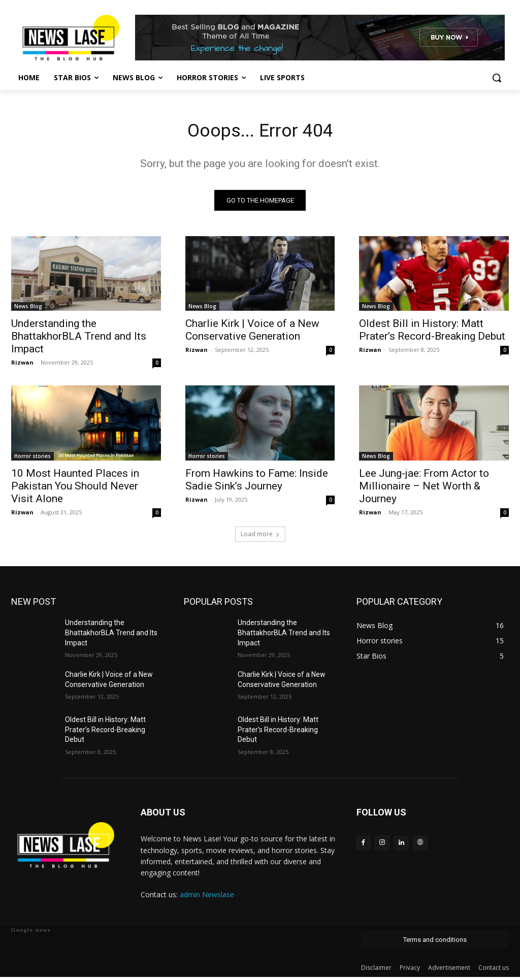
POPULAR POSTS (218, 605)
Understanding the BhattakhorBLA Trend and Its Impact (79, 340)
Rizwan (22, 366)
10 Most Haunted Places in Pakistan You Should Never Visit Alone (75, 489)
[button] (497, 78)
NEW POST (34, 605)
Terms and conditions (435, 943)
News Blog (28, 310)
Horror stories (32, 459)
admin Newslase (207, 898)
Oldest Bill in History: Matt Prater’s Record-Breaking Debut (432, 333)
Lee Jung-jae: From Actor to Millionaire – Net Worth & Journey (424, 489)
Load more (260, 537)
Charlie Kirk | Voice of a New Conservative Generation (252, 333)
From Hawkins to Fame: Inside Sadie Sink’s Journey (257, 483)
